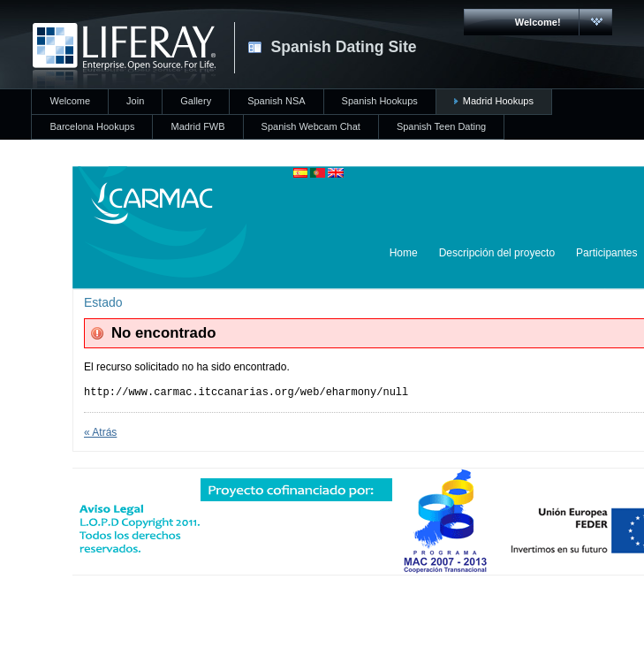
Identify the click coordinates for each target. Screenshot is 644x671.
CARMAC (124, 56)
